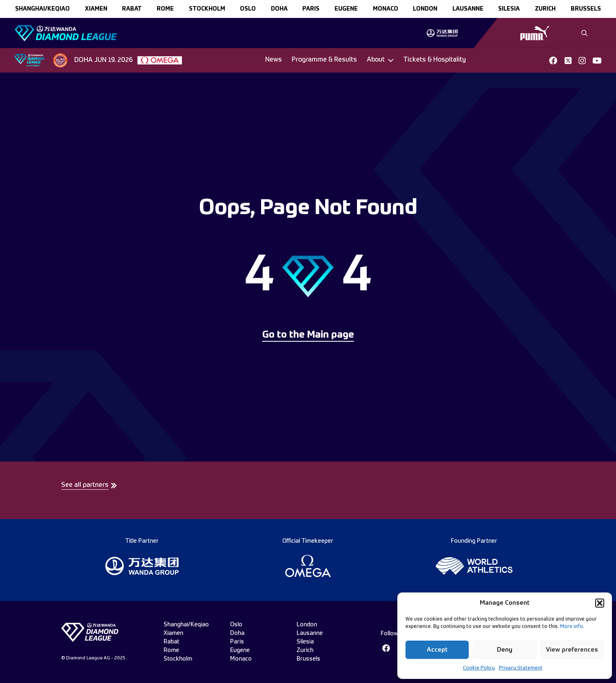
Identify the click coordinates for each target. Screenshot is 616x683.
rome (165, 9)
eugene (346, 9)
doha (279, 9)
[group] (442, 33)
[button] (600, 603)
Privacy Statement (521, 668)
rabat (132, 9)
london (425, 9)
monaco (386, 9)
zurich (545, 9)
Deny (505, 650)
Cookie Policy (479, 668)
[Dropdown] (380, 60)
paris (311, 9)
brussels (586, 9)
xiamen (96, 9)
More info (572, 627)
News (274, 60)
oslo (248, 9)
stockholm (207, 9)
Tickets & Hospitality (435, 60)
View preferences (572, 650)
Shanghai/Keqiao (42, 9)
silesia (509, 9)
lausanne (468, 9)
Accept (437, 650)
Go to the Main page (308, 335)
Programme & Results (324, 60)
